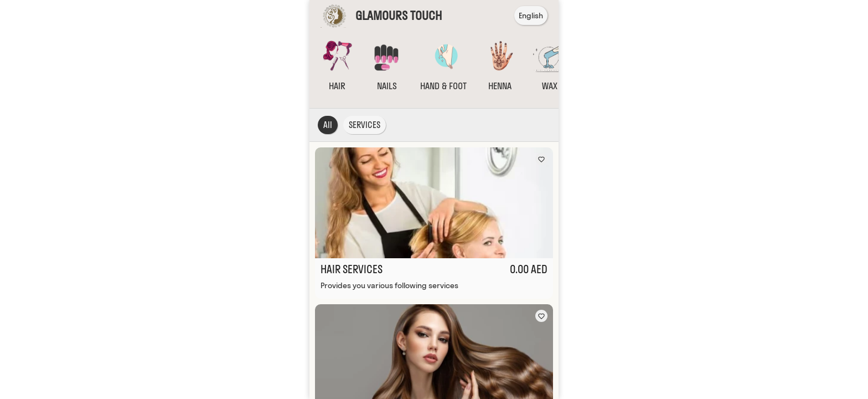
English (531, 16)
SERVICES (365, 125)
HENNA (500, 86)
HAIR (337, 86)
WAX (550, 86)
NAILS (387, 86)
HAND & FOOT (443, 86)
